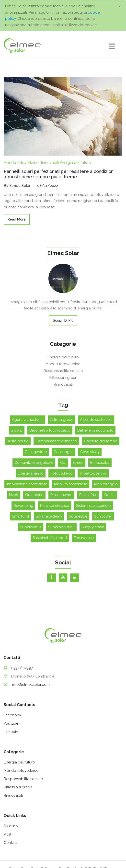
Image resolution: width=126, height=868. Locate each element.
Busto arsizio (18, 406)
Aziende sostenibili (96, 384)
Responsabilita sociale (63, 336)
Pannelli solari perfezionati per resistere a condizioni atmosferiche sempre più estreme (59, 139)
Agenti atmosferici (28, 384)
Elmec (78, 427)
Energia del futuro (75, 127)
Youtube (11, 688)
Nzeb (14, 460)
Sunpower (103, 481)
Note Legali (77, 860)
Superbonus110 (61, 492)
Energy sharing (31, 438)
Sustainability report (50, 503)
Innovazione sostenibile (27, 449)
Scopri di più (63, 285)
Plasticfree (88, 460)
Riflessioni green (63, 342)
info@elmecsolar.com (27, 649)
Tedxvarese (84, 503)
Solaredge (78, 481)
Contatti (11, 807)
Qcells (110, 460)
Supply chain (93, 492)
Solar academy (49, 481)
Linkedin (11, 697)
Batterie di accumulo (95, 395)
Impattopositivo (93, 438)
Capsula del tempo (101, 406)
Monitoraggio (106, 449)
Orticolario (34, 460)
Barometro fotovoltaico (50, 395)
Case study (90, 417)
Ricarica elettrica (55, 470)
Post (7, 799)
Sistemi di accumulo (93, 470)
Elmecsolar (100, 427)
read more (17, 184)
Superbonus (31, 492)
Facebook (12, 680)
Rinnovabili (49, 127)
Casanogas (63, 417)
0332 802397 (18, 633)
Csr (63, 427)
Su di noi (11, 791)
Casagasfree (36, 417)
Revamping (23, 470)
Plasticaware (61, 460)
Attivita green (62, 384)
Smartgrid (20, 481)
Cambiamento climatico (56, 406)
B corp (17, 395)
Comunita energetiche (34, 427)
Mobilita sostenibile (71, 449)
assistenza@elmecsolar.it (35, 847)
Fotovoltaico (62, 438)
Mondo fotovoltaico (21, 127)
